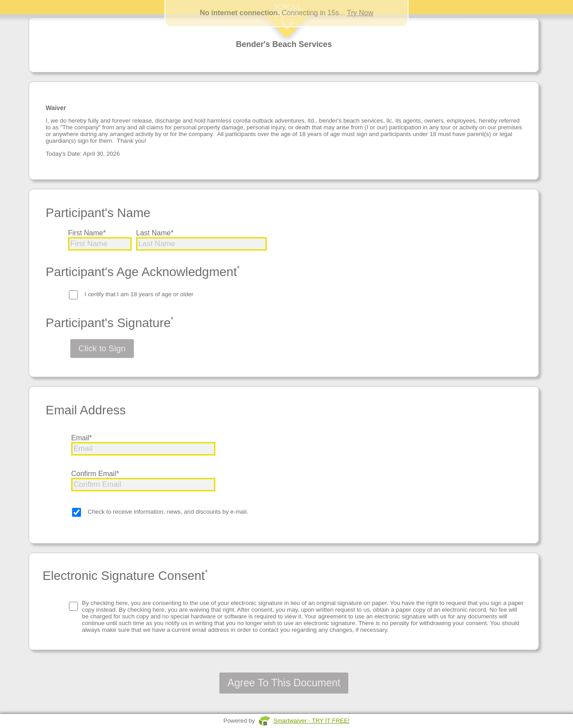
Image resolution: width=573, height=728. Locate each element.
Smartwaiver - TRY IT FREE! (312, 721)
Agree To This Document (284, 683)
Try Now (360, 13)
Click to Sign (102, 348)
